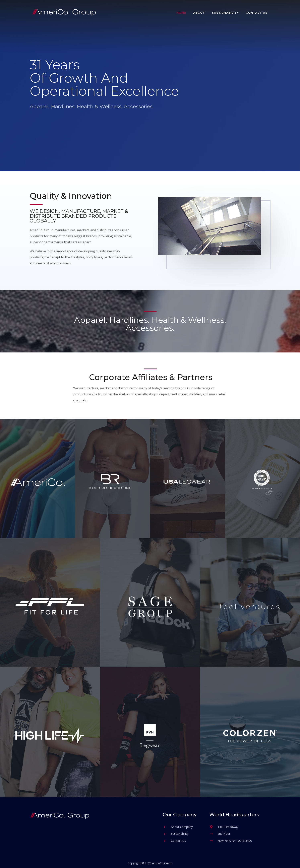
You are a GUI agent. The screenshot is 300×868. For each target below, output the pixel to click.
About (199, 13)
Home (181, 13)
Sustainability (225, 13)
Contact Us (257, 13)
